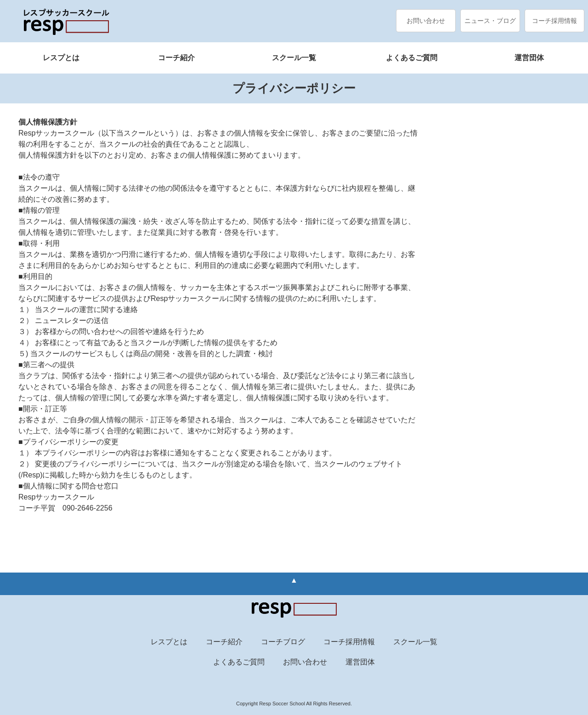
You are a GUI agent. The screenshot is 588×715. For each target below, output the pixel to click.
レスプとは (61, 58)
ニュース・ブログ (490, 21)
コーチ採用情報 (554, 21)
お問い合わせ (426, 21)
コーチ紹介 (176, 58)
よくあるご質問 (412, 58)
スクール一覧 (294, 58)
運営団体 (529, 58)
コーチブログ (283, 642)
